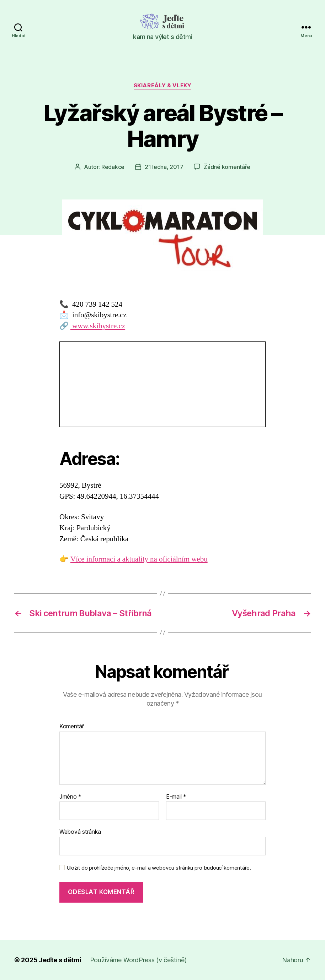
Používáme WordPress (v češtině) (138, 960)
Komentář (72, 727)
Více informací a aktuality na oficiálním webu (139, 559)
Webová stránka (80, 832)
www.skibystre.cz (98, 326)
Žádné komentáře (227, 167)
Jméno (70, 797)
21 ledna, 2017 (164, 167)
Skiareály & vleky (162, 86)
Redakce (113, 167)
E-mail (176, 797)
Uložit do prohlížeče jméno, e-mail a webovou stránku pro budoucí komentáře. (159, 868)
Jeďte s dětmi (60, 960)
